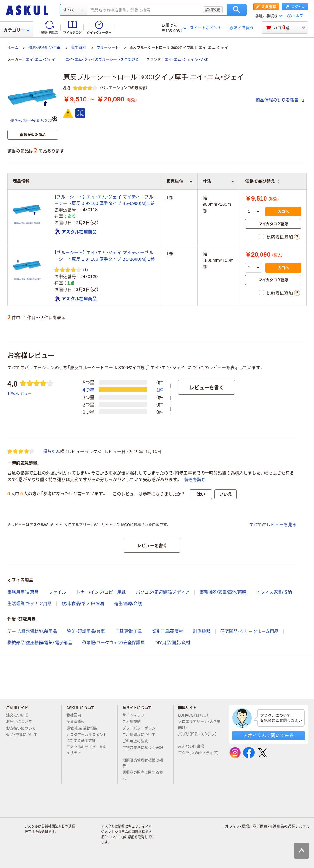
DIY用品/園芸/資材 (172, 643)
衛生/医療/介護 (128, 603)
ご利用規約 (134, 722)
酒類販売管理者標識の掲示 (143, 763)
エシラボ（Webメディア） (198, 755)
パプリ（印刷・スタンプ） (197, 737)
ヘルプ (297, 16)
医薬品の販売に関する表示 (143, 776)
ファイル (57, 592)
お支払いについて (23, 728)
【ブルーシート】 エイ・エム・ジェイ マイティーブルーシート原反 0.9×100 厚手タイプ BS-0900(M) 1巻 (104, 200)
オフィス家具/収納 (274, 592)
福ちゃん (52, 451)
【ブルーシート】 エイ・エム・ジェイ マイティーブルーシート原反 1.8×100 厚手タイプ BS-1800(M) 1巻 (104, 256)
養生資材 (78, 48)
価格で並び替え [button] (262, 181)
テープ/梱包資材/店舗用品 (32, 631)
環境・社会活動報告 (84, 728)
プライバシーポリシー (143, 728)
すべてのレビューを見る (273, 525)
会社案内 (76, 715)
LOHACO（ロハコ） (196, 715)
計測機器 (202, 631)
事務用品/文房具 (23, 592)
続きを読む (195, 480)
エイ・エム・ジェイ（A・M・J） (187, 60)
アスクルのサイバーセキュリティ (86, 750)
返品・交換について (24, 735)
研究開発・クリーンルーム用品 (249, 631)
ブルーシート (108, 48)
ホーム (13, 48)
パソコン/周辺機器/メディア (163, 592)
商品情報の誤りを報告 (280, 100)
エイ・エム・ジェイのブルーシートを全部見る (102, 60)
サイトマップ (133, 715)
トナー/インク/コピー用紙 (101, 592)
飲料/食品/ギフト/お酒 (83, 603)
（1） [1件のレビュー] (86, 270)
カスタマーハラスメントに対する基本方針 (86, 738)
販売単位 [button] (179, 181)
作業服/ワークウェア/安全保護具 (113, 643)
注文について (20, 715)
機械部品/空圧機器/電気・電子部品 (40, 643)
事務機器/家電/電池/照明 (223, 592)
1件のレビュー (19, 393)
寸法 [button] (219, 181)
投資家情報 (78, 722)
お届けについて (21, 722)
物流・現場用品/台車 (44, 48)
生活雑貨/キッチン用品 (29, 603)
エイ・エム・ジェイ (40, 60)
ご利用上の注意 (138, 741)
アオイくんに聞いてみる (268, 735)
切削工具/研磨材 (168, 631)
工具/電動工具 (128, 631)
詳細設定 (213, 10)
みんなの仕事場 (193, 747)
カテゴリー (16, 30)
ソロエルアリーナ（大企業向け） (199, 725)
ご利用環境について (141, 735)
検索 (237, 10)
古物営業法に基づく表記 (143, 750)
